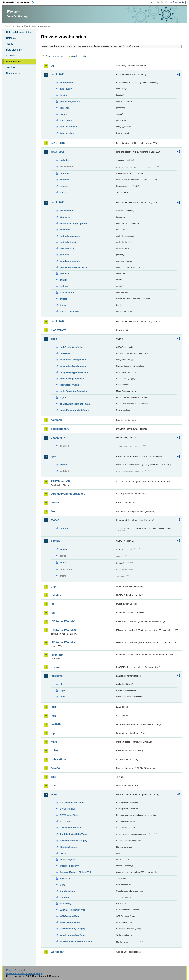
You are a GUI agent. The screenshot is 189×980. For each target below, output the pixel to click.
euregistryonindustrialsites (68, 494)
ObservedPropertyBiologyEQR (75, 872)
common (56, 420)
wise (54, 794)
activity (64, 465)
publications (59, 759)
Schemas (11, 56)
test (53, 777)
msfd (54, 742)
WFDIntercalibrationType (72, 910)
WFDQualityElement (70, 922)
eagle (63, 691)
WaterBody (66, 904)
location (64, 95)
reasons (64, 186)
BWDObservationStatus (72, 803)
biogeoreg (65, 217)
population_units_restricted (74, 267)
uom (54, 785)
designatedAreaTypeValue (73, 360)
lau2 (53, 716)
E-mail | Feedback (16, 970)
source (63, 562)
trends (63, 192)
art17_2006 (58, 152)
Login (156, 2)
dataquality (58, 438)
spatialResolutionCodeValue (74, 410)
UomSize (64, 897)
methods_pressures (70, 236)
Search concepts (79, 56)
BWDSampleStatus (70, 815)
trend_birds (66, 120)
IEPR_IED (57, 655)
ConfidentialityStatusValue (73, 834)
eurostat (56, 503)
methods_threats (69, 242)
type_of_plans (67, 133)
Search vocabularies (54, 56)
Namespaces (13, 73)
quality (63, 280)
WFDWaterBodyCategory (73, 929)
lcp (53, 733)
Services (11, 67)
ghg (53, 586)
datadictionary (60, 429)
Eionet (19, 26)
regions (64, 397)
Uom (62, 885)
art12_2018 (58, 143)
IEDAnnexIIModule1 (63, 621)
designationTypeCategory (73, 366)
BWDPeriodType (68, 809)
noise (54, 751)
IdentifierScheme (69, 847)
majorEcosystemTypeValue (74, 391)
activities (65, 160)
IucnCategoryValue (70, 385)
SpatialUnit (66, 878)
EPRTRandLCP (60, 481)
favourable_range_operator (74, 223)
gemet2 (55, 541)
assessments (67, 211)
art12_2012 (58, 74)
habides (56, 595)
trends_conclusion (69, 311)
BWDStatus (66, 821)
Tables (10, 44)
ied (53, 613)
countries (65, 174)
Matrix (63, 853)
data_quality (66, 89)
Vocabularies (14, 62)
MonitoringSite (67, 859)
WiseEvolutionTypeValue (72, 935)
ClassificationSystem (71, 828)
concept (64, 549)
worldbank (57, 952)
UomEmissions (68, 891)
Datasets (11, 38)
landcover (57, 676)
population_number (70, 102)
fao (53, 511)
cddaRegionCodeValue (71, 347)
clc (61, 684)
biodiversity (58, 330)
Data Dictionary (31, 26)
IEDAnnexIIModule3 (63, 630)
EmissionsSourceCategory (73, 841)
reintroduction (67, 292)
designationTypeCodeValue (74, 372)
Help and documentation (19, 32)
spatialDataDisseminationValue (76, 404)
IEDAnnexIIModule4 (63, 642)
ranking (64, 286)
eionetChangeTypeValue (72, 379)
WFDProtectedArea (70, 916)
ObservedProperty (69, 866)
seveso (55, 768)
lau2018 (56, 724)
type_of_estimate (69, 127)
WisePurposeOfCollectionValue (76, 941)
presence (65, 108)
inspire (55, 667)
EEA (20, 2)
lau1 (53, 707)
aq (52, 66)
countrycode (66, 83)
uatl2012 (64, 697)
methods (64, 180)
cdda (54, 339)
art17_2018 (58, 321)
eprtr (54, 456)
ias (53, 604)
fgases (55, 520)
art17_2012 (58, 203)
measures (65, 230)
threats (64, 299)
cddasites (65, 353)
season (64, 114)
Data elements (14, 50)
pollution (64, 255)
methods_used (67, 248)
